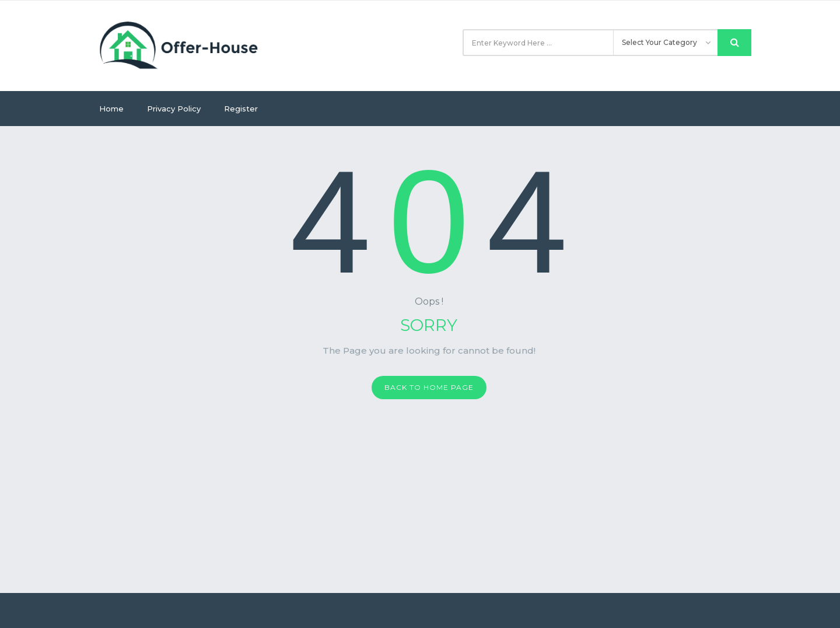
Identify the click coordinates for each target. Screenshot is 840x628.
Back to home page (429, 387)
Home (111, 109)
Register (241, 109)
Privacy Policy (174, 109)
